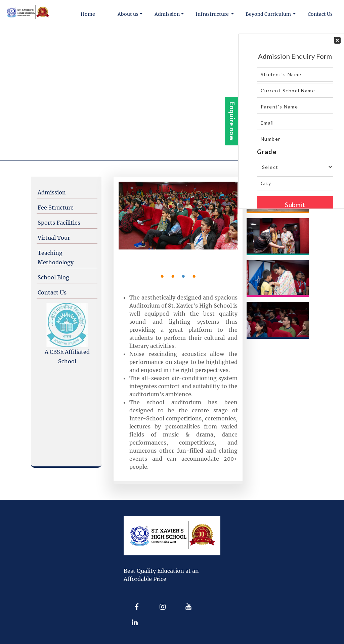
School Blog (53, 277)
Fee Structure (56, 208)
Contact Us (52, 292)
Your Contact (295, 121)
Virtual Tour (54, 238)
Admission (52, 192)
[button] (130, 14)
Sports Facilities (59, 223)
